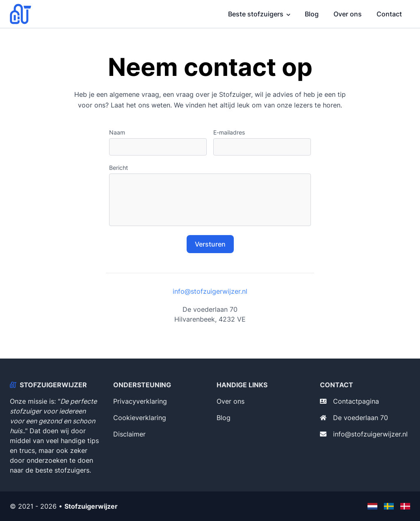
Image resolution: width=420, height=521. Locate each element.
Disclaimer (129, 434)
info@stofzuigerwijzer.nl (210, 291)
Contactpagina (356, 401)
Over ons (348, 14)
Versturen (210, 244)
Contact (389, 14)
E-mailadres (229, 132)
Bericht (119, 168)
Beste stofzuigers (256, 14)
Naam (117, 132)
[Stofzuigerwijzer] (23, 14)
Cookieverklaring (140, 418)
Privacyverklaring (140, 401)
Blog (312, 14)
